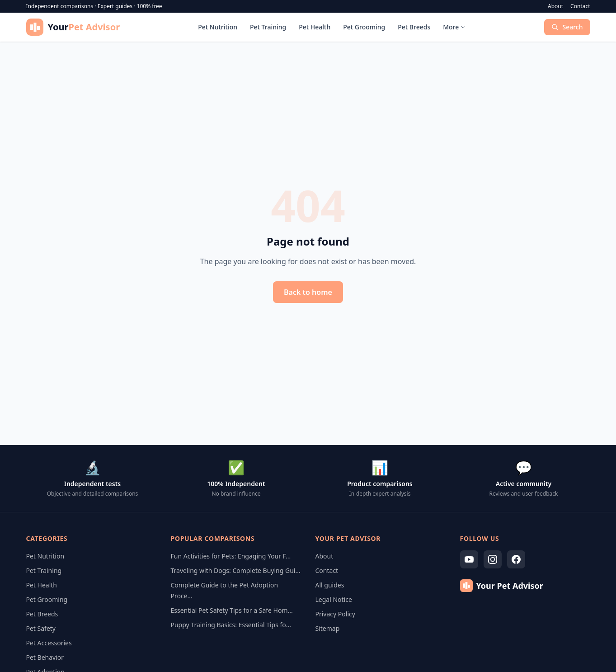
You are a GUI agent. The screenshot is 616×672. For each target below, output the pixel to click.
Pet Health (315, 27)
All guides (330, 585)
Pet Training (268, 27)
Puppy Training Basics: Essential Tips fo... (231, 625)
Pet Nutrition (218, 27)
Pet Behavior (45, 657)
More (454, 27)
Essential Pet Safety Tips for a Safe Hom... (232, 610)
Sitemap (328, 628)
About (555, 6)
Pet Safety (41, 628)
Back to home (308, 292)
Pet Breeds (414, 27)
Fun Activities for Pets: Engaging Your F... (231, 556)
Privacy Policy (335, 614)
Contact (580, 6)
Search (567, 27)
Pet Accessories (49, 643)
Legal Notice (334, 599)
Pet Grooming (364, 27)
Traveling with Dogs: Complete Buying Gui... (236, 570)
